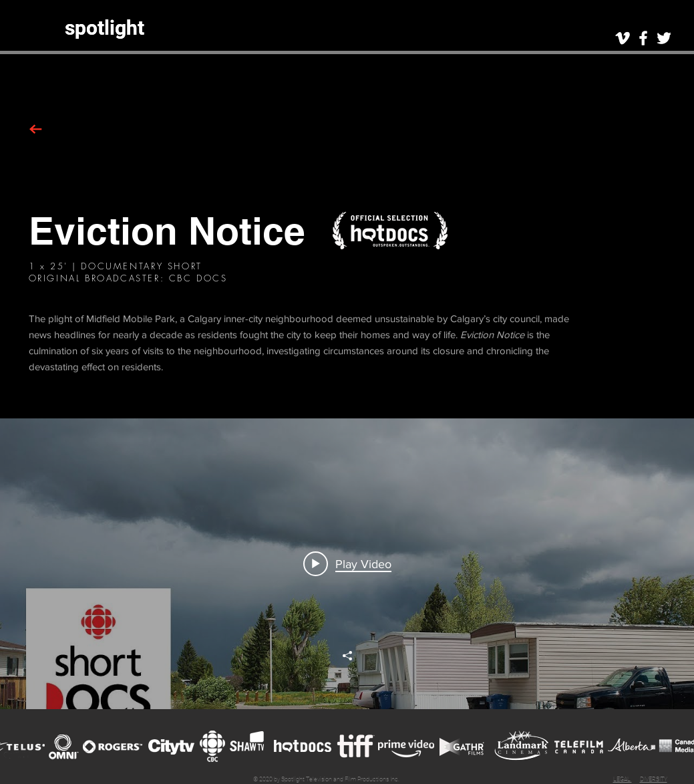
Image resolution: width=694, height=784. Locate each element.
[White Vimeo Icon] (623, 38)
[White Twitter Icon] (664, 38)
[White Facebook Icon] (643, 38)
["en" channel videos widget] (347, 564)
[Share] (347, 656)
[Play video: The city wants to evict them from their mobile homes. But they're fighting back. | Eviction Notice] (347, 563)
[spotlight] (105, 28)
